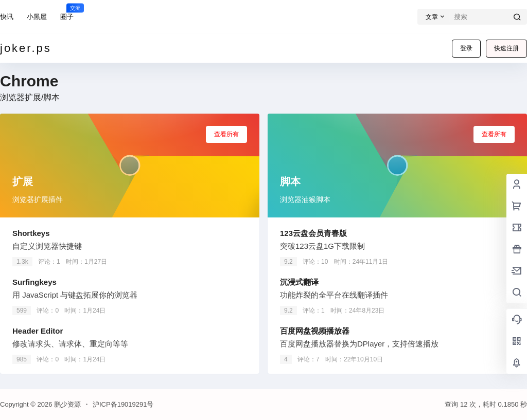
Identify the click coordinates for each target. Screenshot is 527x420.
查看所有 (226, 134)
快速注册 (506, 48)
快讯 (7, 17)
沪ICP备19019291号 (123, 404)
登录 (466, 48)
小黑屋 (37, 17)
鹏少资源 (66, 404)
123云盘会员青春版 (313, 233)
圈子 (67, 12)
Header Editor (38, 331)
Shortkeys (31, 233)
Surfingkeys (34, 282)
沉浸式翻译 (299, 282)
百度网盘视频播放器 (315, 331)
